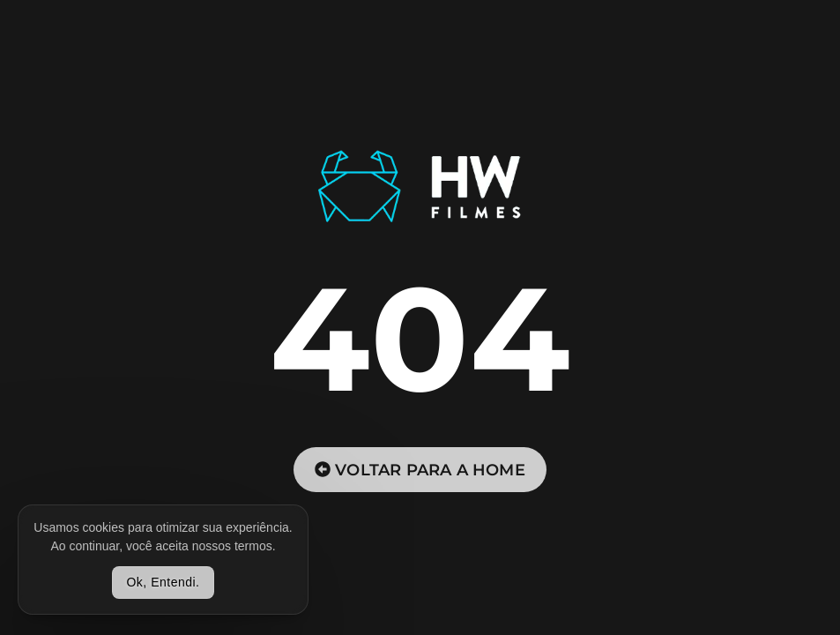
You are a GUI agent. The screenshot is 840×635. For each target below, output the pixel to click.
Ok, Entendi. (163, 582)
